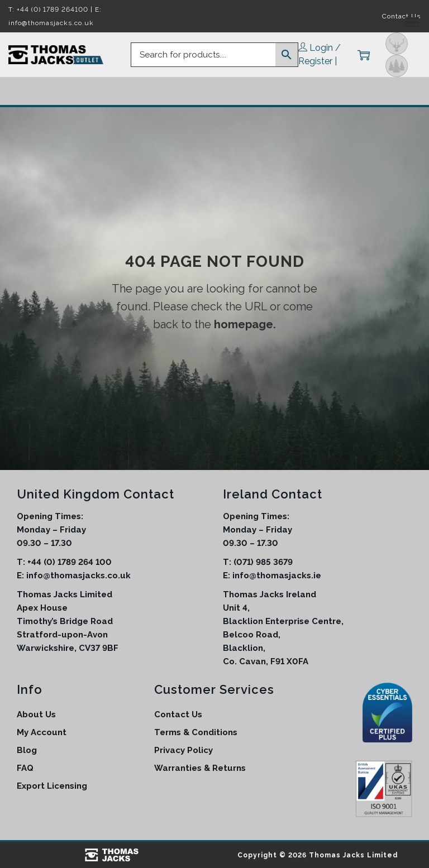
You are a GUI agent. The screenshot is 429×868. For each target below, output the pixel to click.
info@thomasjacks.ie (277, 576)
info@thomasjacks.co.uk (78, 576)
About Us (36, 714)
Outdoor (397, 66)
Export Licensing (52, 786)
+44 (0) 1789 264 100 (70, 562)
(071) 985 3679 (263, 562)
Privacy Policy (183, 750)
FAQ (25, 768)
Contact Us (178, 714)
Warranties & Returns (200, 768)
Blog (27, 750)
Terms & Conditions (196, 732)
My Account (42, 732)
